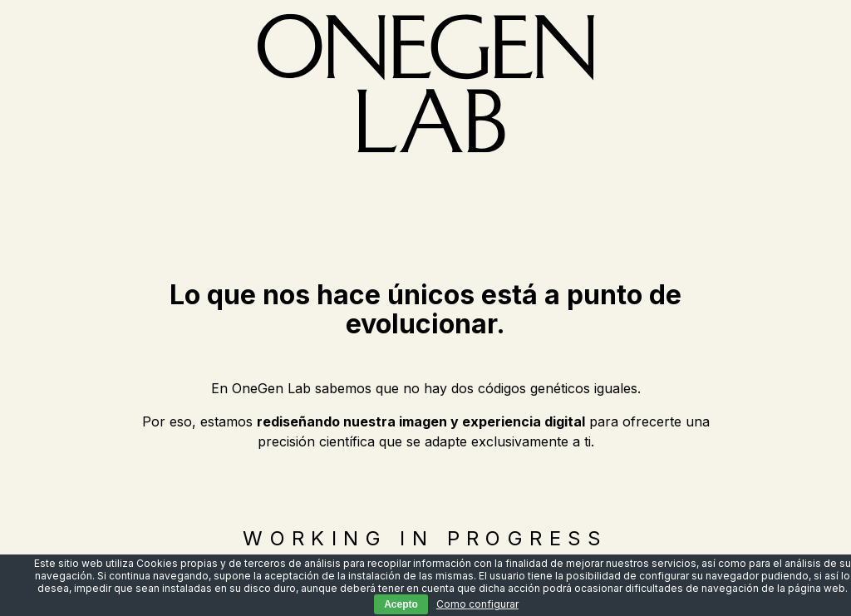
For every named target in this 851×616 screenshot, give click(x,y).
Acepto (401, 604)
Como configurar (477, 604)
